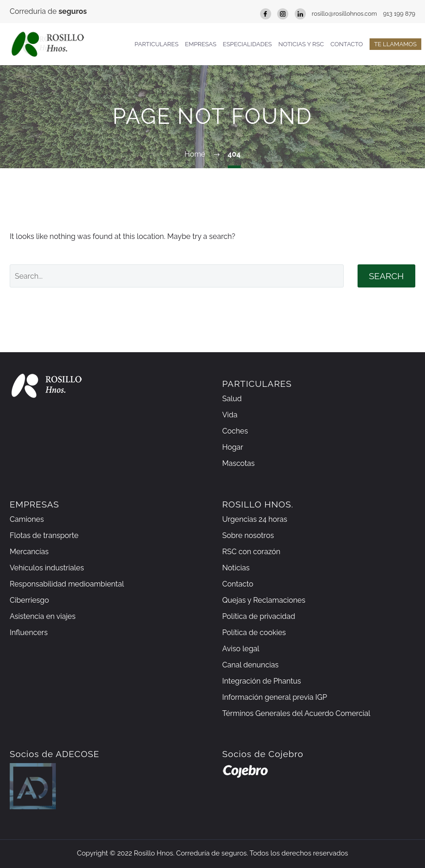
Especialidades (247, 44)
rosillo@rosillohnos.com (344, 14)
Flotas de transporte (44, 535)
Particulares (156, 44)
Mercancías (29, 552)
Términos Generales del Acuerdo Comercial (296, 713)
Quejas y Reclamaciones (264, 600)
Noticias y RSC (301, 44)
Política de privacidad (259, 616)
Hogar (233, 447)
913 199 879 (399, 14)
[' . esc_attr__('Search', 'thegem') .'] (177, 276)
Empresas (200, 44)
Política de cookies (254, 633)
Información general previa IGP (275, 697)
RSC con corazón (251, 552)
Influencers (29, 633)
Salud (232, 399)
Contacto (346, 44)
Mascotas (238, 463)
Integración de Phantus (261, 681)
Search (386, 276)
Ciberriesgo (29, 600)
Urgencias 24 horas (255, 519)
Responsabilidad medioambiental (67, 584)
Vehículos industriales (47, 568)
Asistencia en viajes (42, 616)
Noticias (236, 568)
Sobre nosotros (248, 535)
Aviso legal (241, 649)
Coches (235, 431)
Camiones (27, 519)
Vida (230, 415)
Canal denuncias (250, 665)
